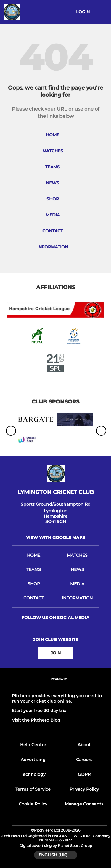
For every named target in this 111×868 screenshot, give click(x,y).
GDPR (84, 774)
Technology (33, 774)
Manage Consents (84, 804)
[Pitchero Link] (59, 686)
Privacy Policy (84, 789)
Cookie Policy (33, 804)
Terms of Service (33, 789)
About (84, 745)
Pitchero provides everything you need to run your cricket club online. (57, 698)
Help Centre (33, 745)
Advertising (33, 759)
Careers (84, 759)
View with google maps (55, 537)
